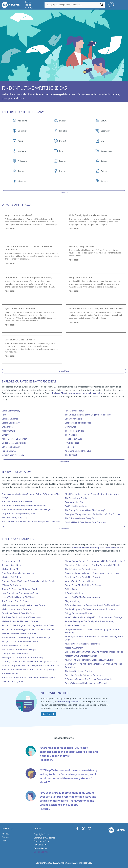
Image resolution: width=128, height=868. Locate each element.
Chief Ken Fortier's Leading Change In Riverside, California (92, 494)
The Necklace (71, 435)
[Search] (102, 5)
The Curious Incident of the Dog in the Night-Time (88, 415)
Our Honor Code (42, 841)
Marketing (22, 151)
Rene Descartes (9, 451)
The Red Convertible (74, 431)
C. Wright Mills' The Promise (15, 653)
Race (4, 415)
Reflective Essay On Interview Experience (84, 675)
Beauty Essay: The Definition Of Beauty (83, 585)
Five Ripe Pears (72, 443)
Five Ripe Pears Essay (75, 625)
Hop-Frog (69, 447)
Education (63, 131)
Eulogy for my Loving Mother (79, 613)
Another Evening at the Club (78, 451)
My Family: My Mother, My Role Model (83, 644)
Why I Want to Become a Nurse (79, 581)
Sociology (104, 181)
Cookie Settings (41, 852)
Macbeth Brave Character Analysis (81, 656)
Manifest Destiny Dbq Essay (15, 517)
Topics (28, 5)
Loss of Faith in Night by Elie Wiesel (18, 597)
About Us (6, 834)
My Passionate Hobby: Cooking (16, 609)
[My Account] (112, 5)
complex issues (112, 548)
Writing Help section (68, 702)
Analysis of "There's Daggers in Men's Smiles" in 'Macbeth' (29, 629)
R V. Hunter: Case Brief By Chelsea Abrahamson (24, 505)
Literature (22, 181)
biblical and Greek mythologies (87, 548)
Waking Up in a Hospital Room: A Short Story (23, 657)
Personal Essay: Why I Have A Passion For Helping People (28, 581)
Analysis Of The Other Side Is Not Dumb (20, 641)
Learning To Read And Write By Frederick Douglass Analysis (29, 661)
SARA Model (8, 427)
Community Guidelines (45, 838)
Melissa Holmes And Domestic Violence (20, 621)
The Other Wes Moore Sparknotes (18, 501)
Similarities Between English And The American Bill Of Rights (93, 565)
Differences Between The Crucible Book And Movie (89, 679)
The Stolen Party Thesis (76, 498)
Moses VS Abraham (74, 648)
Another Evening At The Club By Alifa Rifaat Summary (90, 621)
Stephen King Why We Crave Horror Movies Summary (90, 609)
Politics (21, 141)
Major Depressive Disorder (14, 439)
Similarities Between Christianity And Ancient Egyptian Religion (94, 652)
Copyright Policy (41, 834)
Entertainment (106, 151)
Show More (64, 371)
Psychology (64, 161)
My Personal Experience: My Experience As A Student (90, 660)
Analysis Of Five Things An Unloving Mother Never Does (28, 625)
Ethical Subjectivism (11, 447)
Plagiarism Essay (73, 601)
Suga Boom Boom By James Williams (19, 573)
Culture (104, 121)
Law (102, 141)
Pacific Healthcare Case (76, 506)
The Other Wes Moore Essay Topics (81, 518)
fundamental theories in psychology (86, 393)
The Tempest (71, 455)
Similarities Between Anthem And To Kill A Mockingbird (27, 509)
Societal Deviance (10, 419)
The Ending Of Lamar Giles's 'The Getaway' (85, 510)
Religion (104, 161)
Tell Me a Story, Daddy (12, 565)
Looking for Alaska (74, 419)
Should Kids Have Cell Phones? (16, 645)
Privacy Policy (40, 845)
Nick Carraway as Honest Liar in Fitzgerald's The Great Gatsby (30, 665)
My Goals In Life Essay (12, 577)
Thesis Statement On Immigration (81, 569)
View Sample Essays (17, 205)
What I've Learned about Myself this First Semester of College (94, 617)
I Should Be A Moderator (13, 585)
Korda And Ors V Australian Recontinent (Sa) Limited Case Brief (31, 521)
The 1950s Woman (10, 673)
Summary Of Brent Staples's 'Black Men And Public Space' (29, 678)
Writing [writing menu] (29, 8)
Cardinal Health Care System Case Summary (86, 522)
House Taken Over (73, 439)
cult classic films (58, 393)
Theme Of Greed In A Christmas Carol (19, 589)
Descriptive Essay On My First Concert (82, 577)
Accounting (22, 121)
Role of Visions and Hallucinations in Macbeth (86, 683)
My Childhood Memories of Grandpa (19, 633)
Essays (28, 2)
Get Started (48, 714)
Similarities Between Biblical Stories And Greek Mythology (29, 669)
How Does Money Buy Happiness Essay (20, 593)
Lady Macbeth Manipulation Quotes (19, 513)
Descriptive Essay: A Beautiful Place (18, 613)
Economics (22, 131)
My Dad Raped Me (10, 569)
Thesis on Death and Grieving (79, 671)
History (62, 171)
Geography (105, 131)
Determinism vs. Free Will (14, 455)
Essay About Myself (11, 561)
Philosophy (22, 161)
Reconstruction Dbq (74, 502)
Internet (63, 141)
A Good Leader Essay (75, 593)
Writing (104, 171)
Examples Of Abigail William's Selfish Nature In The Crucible (93, 514)
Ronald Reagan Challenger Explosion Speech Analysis (27, 637)
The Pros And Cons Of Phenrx (16, 601)
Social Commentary (11, 411)
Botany (5, 435)
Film (61, 151)
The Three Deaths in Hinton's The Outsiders (22, 617)
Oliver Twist (70, 427)
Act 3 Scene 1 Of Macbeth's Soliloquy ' (19, 649)
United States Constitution (14, 443)
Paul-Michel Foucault (75, 411)
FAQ (4, 841)
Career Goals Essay (11, 423)
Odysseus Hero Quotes (13, 682)
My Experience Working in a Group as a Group (23, 605)
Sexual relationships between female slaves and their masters (94, 573)
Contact (5, 837)
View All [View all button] (64, 193)
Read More (10, 229)
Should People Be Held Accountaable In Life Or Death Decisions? (95, 561)
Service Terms (40, 848)
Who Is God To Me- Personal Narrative (83, 597)
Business (63, 121)
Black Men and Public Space (78, 423)
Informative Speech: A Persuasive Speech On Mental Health (93, 605)
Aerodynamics (8, 431)
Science (21, 171)
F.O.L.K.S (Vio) (71, 589)
